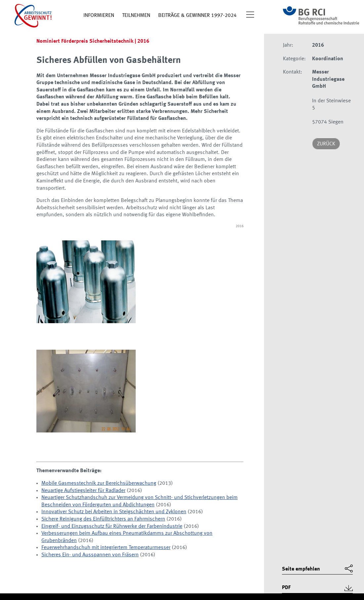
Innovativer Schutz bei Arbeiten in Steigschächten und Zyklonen (114, 512)
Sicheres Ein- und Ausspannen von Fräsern (90, 555)
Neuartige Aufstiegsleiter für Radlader (83, 491)
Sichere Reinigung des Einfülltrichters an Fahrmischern (103, 519)
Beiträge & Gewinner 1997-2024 (197, 16)
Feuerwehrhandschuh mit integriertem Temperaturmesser (106, 548)
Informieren (99, 16)
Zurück (326, 144)
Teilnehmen (136, 16)
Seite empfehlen (301, 569)
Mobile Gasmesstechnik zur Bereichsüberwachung (99, 483)
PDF (286, 588)
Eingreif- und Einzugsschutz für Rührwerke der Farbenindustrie (112, 526)
